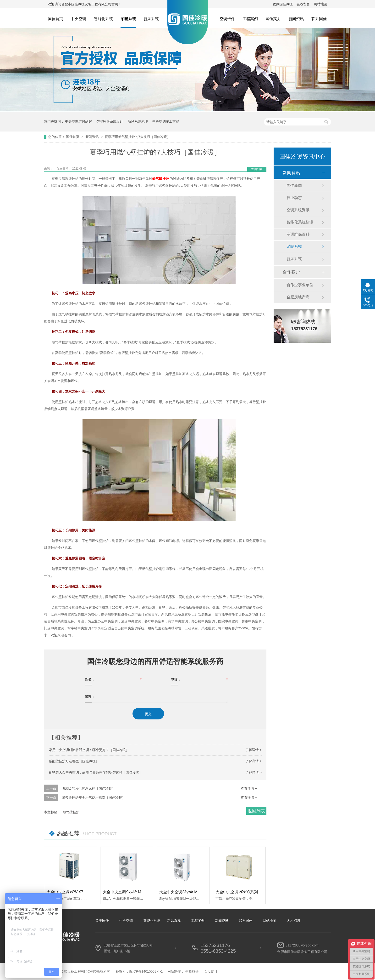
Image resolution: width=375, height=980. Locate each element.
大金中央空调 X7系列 (69, 892)
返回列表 (257, 169)
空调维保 (227, 19)
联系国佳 (319, 19)
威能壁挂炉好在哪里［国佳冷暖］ (74, 761)
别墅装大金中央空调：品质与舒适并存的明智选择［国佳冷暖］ (96, 772)
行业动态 (294, 198)
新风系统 (151, 19)
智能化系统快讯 (300, 222)
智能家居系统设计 (110, 121)
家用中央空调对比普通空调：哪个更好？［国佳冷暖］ (89, 750)
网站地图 (320, 4)
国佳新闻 (294, 185)
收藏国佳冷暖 (283, 4)
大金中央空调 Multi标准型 (130, 892)
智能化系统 (103, 19)
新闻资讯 (296, 19)
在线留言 (303, 4)
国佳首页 (55, 19)
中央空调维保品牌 (78, 121)
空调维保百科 (298, 234)
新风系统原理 (138, 121)
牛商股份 (192, 971)
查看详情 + (249, 788)
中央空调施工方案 (166, 121)
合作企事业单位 (300, 285)
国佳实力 (273, 19)
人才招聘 (293, 921)
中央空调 (78, 19)
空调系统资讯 (298, 210)
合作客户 (291, 272)
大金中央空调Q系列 (237, 892)
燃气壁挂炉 (71, 812)
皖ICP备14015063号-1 (146, 971)
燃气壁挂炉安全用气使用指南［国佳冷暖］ (94, 798)
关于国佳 (102, 921)
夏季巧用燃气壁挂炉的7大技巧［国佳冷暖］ (138, 137)
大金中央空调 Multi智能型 (187, 892)
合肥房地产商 (298, 297)
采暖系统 (128, 19)
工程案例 (250, 19)
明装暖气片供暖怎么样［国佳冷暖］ (88, 788)
